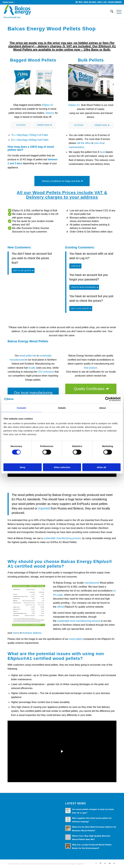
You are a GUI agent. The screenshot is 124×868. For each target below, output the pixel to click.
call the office (84, 143)
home (16, 633)
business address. (32, 633)
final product (90, 368)
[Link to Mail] (114, 863)
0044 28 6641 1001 (93, 2)
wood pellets (76, 639)
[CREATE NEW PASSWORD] (84, 287)
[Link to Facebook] (96, 863)
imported (44, 508)
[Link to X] (101, 863)
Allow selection (62, 467)
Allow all (101, 467)
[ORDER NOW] (44, 125)
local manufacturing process (85, 621)
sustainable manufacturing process (62, 538)
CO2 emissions (46, 372)
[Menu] (117, 11)
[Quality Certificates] (91, 389)
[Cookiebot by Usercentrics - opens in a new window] (107, 399)
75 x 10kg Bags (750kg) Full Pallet (30, 135)
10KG (34, 147)
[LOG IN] (75, 266)
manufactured (92, 583)
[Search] (110, 11)
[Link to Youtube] (110, 863)
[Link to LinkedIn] (105, 863)
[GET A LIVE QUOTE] (23, 271)
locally (32, 368)
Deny (23, 467)
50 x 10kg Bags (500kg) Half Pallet (30, 140)
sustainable (63, 621)
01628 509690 (115, 2)
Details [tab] (62, 408)
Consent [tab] (21, 408)
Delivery (50, 113)
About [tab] (103, 408)
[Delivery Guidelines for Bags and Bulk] (62, 181)
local (102, 152)
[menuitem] (8, 2)
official (60, 607)
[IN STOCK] (21, 125)
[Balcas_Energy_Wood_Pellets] (17, 11)
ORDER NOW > (8, 2)
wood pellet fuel (28, 356)
